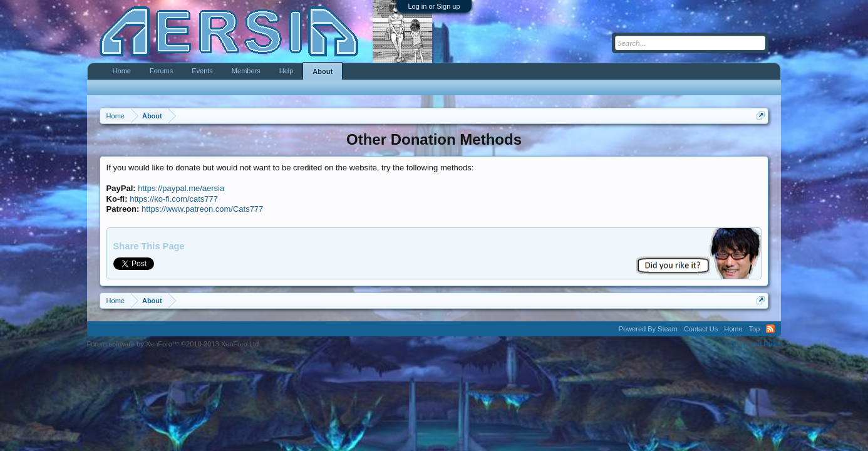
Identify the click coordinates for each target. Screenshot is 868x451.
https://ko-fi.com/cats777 (174, 199)
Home (122, 71)
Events (202, 71)
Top (755, 329)
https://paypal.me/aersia (181, 188)
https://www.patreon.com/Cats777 (202, 209)
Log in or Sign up (434, 6)
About (323, 71)
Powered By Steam (648, 329)
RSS (770, 329)
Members (246, 71)
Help (287, 71)
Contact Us (701, 329)
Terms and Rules (756, 344)
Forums (161, 71)
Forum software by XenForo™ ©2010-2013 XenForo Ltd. (174, 344)
